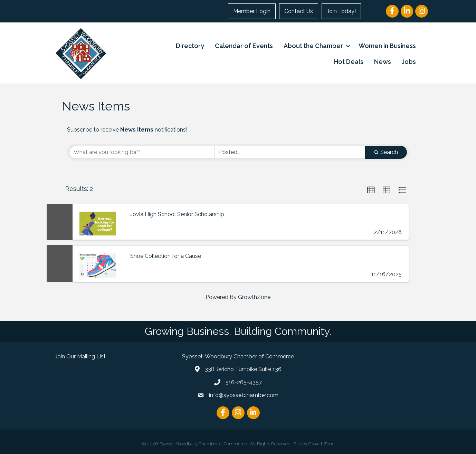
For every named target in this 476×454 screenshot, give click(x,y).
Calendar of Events (244, 46)
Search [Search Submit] (386, 152)
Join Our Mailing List (80, 356)
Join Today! (341, 11)
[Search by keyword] (142, 152)
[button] (371, 190)
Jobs (409, 62)
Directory (190, 46)
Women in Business (387, 46)
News (383, 62)
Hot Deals (349, 62)
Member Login (252, 11)
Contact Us (299, 11)
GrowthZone (254, 297)
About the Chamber (313, 46)
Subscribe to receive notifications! (127, 130)
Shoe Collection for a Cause (166, 256)
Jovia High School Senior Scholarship (177, 214)
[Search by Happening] (290, 152)
